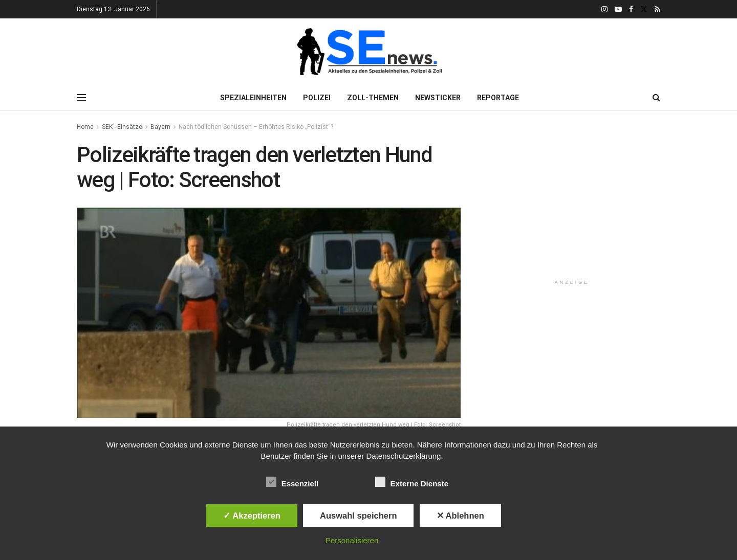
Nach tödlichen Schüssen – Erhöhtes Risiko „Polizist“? (256, 127)
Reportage (498, 98)
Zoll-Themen (373, 98)
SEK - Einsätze (122, 127)
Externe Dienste (412, 482)
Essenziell (292, 482)
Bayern (160, 127)
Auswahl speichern (358, 516)
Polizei (317, 98)
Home (85, 127)
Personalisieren (352, 540)
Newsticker (438, 98)
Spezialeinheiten (253, 98)
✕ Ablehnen (460, 516)
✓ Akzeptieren (252, 516)
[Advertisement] (572, 207)
